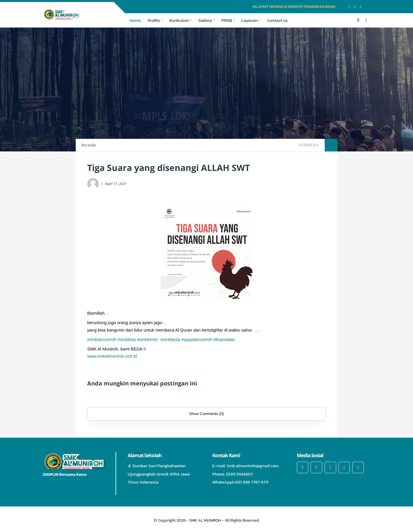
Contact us (277, 20)
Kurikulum (179, 20)
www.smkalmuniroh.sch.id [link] (112, 356)
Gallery (205, 20)
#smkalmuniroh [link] (102, 339)
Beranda (89, 145)
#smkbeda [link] (170, 339)
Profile (154, 20)
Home (135, 20)
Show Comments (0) (206, 414)
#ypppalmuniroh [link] (197, 339)
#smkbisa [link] (127, 339)
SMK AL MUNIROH (205, 520)
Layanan (250, 20)
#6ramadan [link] (224, 339)
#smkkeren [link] (147, 339)
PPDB (227, 20)
